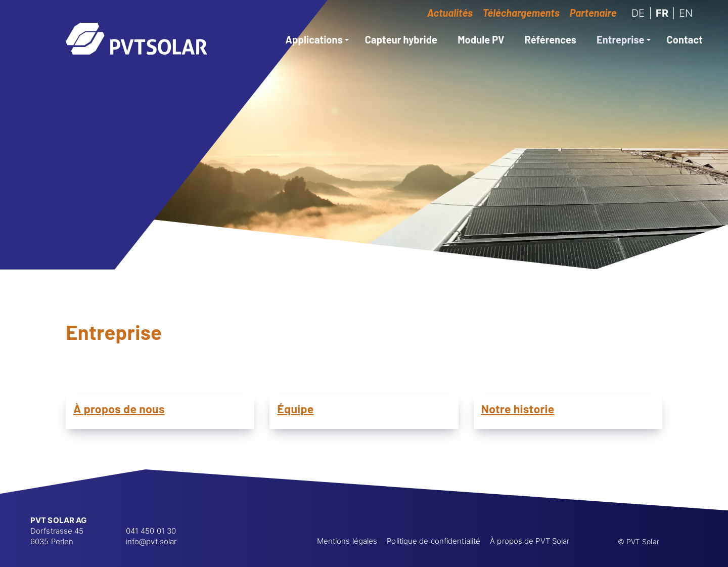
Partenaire (593, 13)
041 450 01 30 (151, 531)
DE (638, 13)
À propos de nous (119, 409)
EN (686, 13)
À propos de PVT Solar (530, 541)
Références (551, 39)
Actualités (450, 13)
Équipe (295, 409)
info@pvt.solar (151, 541)
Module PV (481, 39)
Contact (685, 39)
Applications (317, 39)
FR (662, 13)
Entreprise (624, 39)
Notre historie (518, 409)
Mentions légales (347, 541)
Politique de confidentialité (434, 541)
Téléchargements (521, 13)
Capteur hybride (401, 39)
